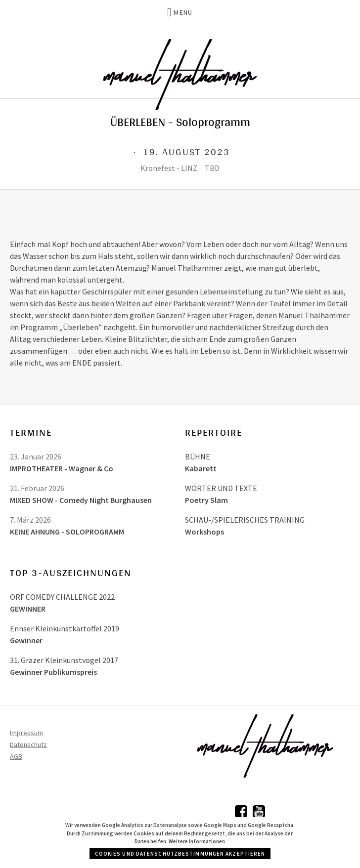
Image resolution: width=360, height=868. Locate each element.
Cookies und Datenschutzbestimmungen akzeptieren (180, 854)
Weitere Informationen (197, 841)
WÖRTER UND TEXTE (221, 488)
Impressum (26, 733)
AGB (16, 756)
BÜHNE (198, 456)
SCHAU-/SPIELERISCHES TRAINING (245, 520)
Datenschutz (28, 744)
